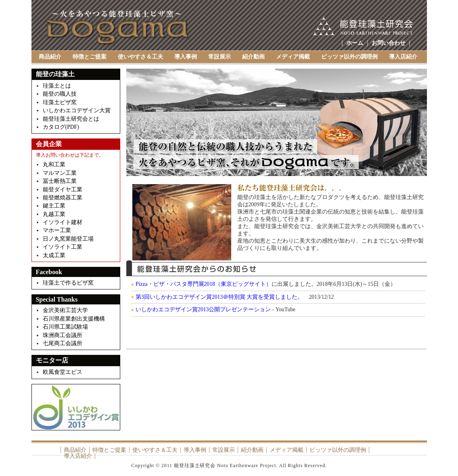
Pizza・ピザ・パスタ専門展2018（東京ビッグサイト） (204, 284)
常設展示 (220, 57)
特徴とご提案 (90, 57)
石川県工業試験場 (65, 327)
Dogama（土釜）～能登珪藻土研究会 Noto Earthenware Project (118, 28)
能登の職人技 (60, 94)
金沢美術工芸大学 (65, 310)
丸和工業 (54, 165)
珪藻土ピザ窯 (60, 102)
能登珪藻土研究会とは (71, 119)
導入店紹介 (403, 57)
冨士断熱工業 (60, 181)
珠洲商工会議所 (63, 335)
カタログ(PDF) (61, 127)
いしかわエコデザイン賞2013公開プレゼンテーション (203, 309)
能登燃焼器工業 (63, 198)
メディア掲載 (293, 57)
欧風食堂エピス (63, 372)
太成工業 (54, 255)
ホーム (355, 43)
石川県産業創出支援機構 (74, 319)
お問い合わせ (389, 43)
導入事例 (186, 57)
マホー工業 (57, 230)
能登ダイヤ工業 (63, 190)
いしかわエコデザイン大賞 (77, 110)
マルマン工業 (60, 173)
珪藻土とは (57, 86)
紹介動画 (253, 57)
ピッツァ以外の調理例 (349, 57)
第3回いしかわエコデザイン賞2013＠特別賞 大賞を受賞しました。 (219, 297)
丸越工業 (54, 214)
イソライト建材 (63, 222)
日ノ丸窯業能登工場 (68, 239)
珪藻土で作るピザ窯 (68, 283)
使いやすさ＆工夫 (140, 57)
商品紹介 (50, 57)
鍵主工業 (54, 206)
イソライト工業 (63, 247)
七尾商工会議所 (63, 343)
